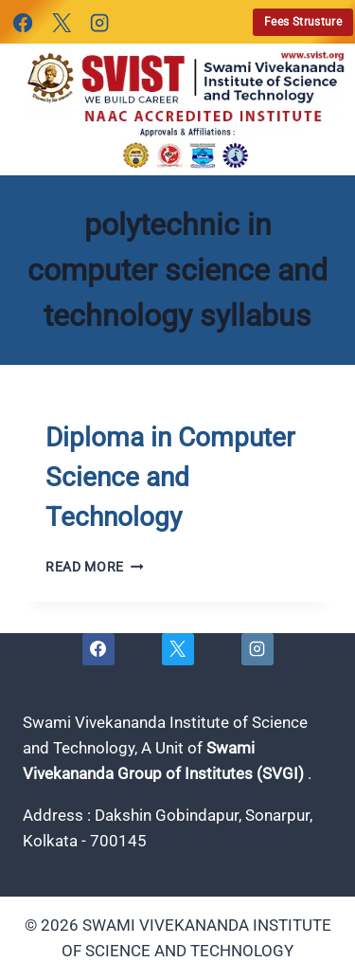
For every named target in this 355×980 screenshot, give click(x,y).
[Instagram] (99, 23)
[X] (61, 23)
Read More (95, 567)
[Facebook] (23, 23)
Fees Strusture (303, 22)
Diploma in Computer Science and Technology (170, 477)
